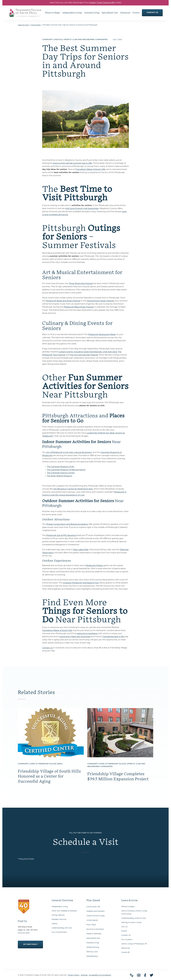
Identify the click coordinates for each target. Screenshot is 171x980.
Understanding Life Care (62, 928)
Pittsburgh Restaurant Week (102, 335)
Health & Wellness (94, 934)
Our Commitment (59, 932)
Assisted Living (93, 943)
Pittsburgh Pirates (94, 566)
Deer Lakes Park (81, 550)
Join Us (124, 927)
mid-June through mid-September (82, 209)
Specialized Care (93, 938)
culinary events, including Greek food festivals (80, 352)
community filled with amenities (75, 637)
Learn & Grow (23, 25)
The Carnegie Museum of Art (61, 467)
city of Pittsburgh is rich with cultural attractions (69, 453)
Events (124, 931)
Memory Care (92, 952)
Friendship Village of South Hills (90, 169)
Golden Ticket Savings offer (102, 3)
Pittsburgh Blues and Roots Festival (63, 301)
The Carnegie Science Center (61, 473)
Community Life (93, 907)
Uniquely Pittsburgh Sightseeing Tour (81, 583)
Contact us (47, 648)
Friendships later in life (113, 637)
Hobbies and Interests (95, 911)
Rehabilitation (92, 956)
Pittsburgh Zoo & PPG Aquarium (62, 536)
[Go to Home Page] (25, 15)
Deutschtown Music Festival (100, 301)
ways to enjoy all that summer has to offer (73, 163)
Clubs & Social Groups (96, 916)
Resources (126, 948)
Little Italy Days (110, 352)
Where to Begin (128, 907)
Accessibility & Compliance (100, 975)
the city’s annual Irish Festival (84, 355)
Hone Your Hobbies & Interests (64, 911)
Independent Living (60, 907)
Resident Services (59, 919)
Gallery (55, 924)
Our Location (127, 940)
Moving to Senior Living (131, 923)
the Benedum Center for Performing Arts (73, 489)
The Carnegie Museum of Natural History (66, 470)
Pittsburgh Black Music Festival (79, 307)
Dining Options (58, 915)
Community (36, 25)
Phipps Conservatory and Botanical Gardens (67, 524)
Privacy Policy (74, 975)
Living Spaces (92, 920)
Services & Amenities (95, 929)
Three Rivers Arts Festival (81, 284)
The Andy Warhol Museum (60, 476)
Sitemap (84, 975)
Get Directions (30, 943)
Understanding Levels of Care (134, 918)
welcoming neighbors (87, 634)
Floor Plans (91, 925)
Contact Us (126, 935)
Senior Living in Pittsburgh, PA (134, 944)
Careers (125, 952)
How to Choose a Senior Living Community (134, 912)
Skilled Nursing (93, 947)
